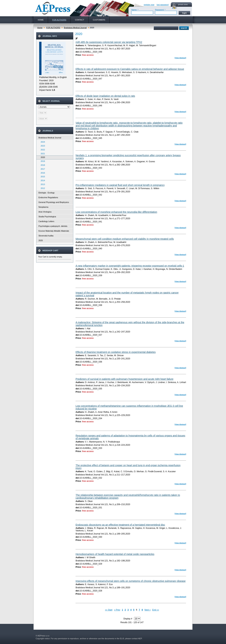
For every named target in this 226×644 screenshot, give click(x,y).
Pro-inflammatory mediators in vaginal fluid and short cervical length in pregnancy (120, 185)
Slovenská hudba (46, 236)
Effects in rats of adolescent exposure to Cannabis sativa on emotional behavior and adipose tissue (130, 69)
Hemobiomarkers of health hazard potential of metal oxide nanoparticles (115, 554)
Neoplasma (43, 207)
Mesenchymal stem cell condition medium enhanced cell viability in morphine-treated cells (125, 239)
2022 (42, 150)
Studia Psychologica (47, 217)
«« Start (109, 610)
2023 (42, 146)
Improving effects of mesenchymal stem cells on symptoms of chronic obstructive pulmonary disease (131, 581)
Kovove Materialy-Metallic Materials (54, 231)
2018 (42, 165)
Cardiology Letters (46, 221)
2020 (42, 157)
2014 (42, 180)
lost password (163, 5)
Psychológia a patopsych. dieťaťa (53, 226)
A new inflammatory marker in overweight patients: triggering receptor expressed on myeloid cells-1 (130, 266)
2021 (42, 154)
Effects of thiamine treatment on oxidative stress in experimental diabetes (116, 352)
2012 (42, 188)
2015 (42, 177)
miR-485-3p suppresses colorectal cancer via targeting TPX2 (109, 42)
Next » (148, 610)
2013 (42, 184)
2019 (42, 161)
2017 (42, 169)
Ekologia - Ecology (47, 193)
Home (40, 28)
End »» (156, 610)
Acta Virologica (45, 212)
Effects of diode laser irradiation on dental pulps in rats (105, 96)
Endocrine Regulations (48, 197)
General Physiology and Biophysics (54, 202)
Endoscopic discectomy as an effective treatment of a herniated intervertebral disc (120, 525)
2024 (42, 142)
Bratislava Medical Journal (75, 28)
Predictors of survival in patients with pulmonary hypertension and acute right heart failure (124, 379)
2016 (42, 173)
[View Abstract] (180, 58)
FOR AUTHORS (53, 28)
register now (149, 5)
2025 (41, 240)
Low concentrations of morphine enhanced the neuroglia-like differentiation (116, 212)
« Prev (117, 610)
